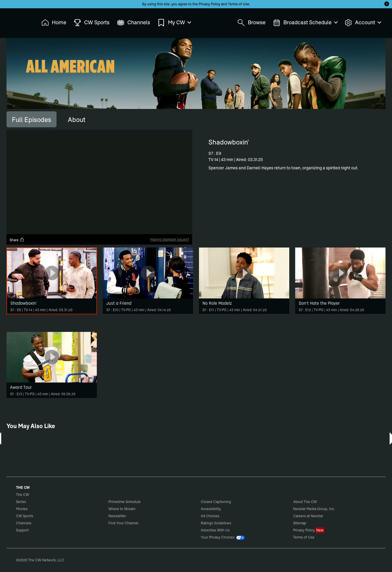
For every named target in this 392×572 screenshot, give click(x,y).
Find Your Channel (123, 523)
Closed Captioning (216, 502)
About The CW (305, 502)
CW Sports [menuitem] (92, 23)
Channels (24, 523)
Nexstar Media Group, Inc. (314, 509)
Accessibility (211, 509)
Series (21, 502)
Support (22, 530)
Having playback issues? (170, 239)
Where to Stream (122, 509)
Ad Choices (210, 516)
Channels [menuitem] (134, 23)
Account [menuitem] (363, 23)
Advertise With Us (215, 530)
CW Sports (25, 516)
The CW (19, 21)
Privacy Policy (209, 4)
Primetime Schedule (124, 502)
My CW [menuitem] (174, 23)
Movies (22, 509)
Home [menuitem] (54, 23)
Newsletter (117, 516)
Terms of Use (239, 4)
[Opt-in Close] (387, 4)
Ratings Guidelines (216, 523)
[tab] (32, 119)
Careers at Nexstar (308, 516)
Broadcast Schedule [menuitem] (305, 23)
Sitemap (300, 523)
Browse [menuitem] (252, 23)
